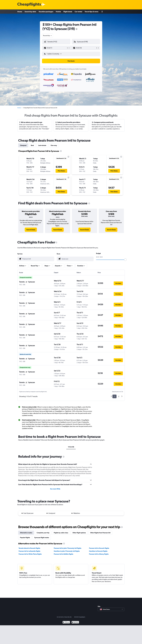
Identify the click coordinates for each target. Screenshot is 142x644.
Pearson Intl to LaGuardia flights (29, 551)
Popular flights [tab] (25, 538)
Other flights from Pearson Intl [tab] (100, 533)
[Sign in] (102, 12)
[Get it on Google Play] (66, 623)
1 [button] (114, 396)
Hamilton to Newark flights (98, 551)
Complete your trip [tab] (43, 533)
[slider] (125, 260)
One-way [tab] (54, 145)
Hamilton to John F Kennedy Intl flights (67, 551)
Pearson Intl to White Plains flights (30, 554)
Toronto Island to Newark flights (29, 548)
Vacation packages (46, 12)
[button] (55, 48)
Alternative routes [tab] (26, 533)
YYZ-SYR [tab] (71, 447)
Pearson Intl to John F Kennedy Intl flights (68, 548)
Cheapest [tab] (23, 145)
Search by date (30, 12)
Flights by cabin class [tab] (61, 533)
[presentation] (77, 29)
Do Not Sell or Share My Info (64, 617)
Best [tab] (32, 145)
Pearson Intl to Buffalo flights (63, 554)
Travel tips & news (91, 12)
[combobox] (48, 36)
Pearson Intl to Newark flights (99, 548)
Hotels (58, 12)
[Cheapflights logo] (29, 5)
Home (20, 12)
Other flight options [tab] (79, 533)
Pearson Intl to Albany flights (99, 554)
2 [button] (119, 396)
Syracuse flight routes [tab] (42, 538)
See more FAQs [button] (55, 489)
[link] (31, 230)
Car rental (78, 12)
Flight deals (68, 12)
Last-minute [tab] (42, 145)
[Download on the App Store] (75, 623)
